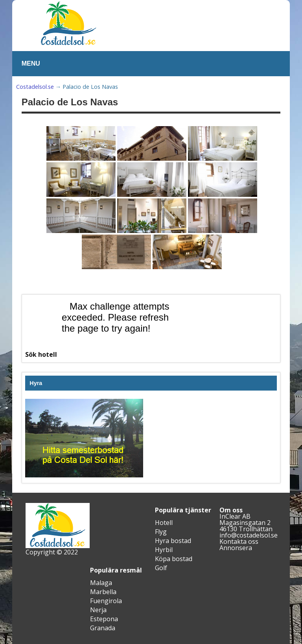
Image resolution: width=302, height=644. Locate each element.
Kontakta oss (239, 541)
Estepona (104, 619)
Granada (103, 628)
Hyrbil (164, 550)
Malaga (101, 583)
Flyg (161, 532)
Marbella (103, 592)
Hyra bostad (173, 541)
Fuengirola (106, 601)
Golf (161, 568)
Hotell (164, 523)
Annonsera (236, 548)
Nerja (98, 610)
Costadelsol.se (35, 87)
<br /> (118, 327)
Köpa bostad (174, 559)
